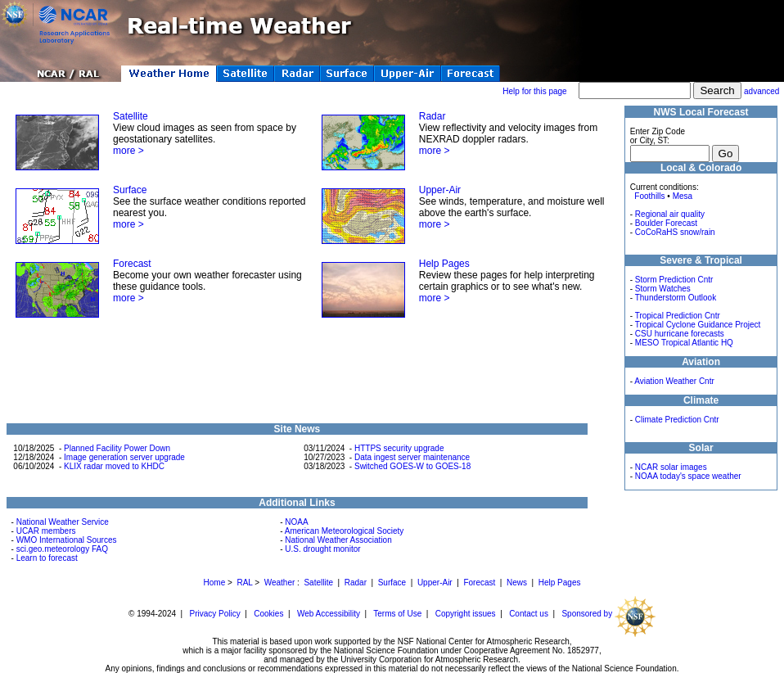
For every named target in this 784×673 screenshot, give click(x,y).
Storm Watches (663, 289)
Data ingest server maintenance (412, 457)
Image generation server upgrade (124, 457)
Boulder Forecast (666, 223)
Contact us (529, 614)
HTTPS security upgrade (399, 448)
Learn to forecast (47, 558)
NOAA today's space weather (688, 476)
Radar (433, 116)
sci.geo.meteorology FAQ (62, 549)
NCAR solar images (671, 467)
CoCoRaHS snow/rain (675, 232)
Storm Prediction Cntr (674, 280)
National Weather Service (63, 522)
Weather (280, 583)
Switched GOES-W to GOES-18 (412, 466)
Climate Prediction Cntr (677, 420)
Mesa (683, 196)
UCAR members (46, 531)
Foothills (649, 196)
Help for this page (534, 91)
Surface (130, 190)
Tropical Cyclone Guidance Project (698, 325)
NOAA (296, 522)
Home (215, 583)
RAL (244, 583)
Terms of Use (397, 614)
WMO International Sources (67, 540)
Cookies (268, 614)
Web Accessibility (329, 614)
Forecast (132, 264)
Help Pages (444, 264)
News (517, 583)
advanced (761, 91)
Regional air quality (670, 214)
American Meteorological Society (345, 531)
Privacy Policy (215, 614)
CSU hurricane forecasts (680, 334)
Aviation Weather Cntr (674, 381)
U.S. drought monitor (322, 549)
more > (128, 151)
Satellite (131, 116)
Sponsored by (608, 614)
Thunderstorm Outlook (676, 298)
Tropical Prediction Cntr (678, 316)
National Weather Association (338, 540)
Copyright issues (466, 614)
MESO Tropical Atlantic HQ (684, 343)
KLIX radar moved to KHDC (114, 466)
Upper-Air (440, 190)
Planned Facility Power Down (117, 448)
